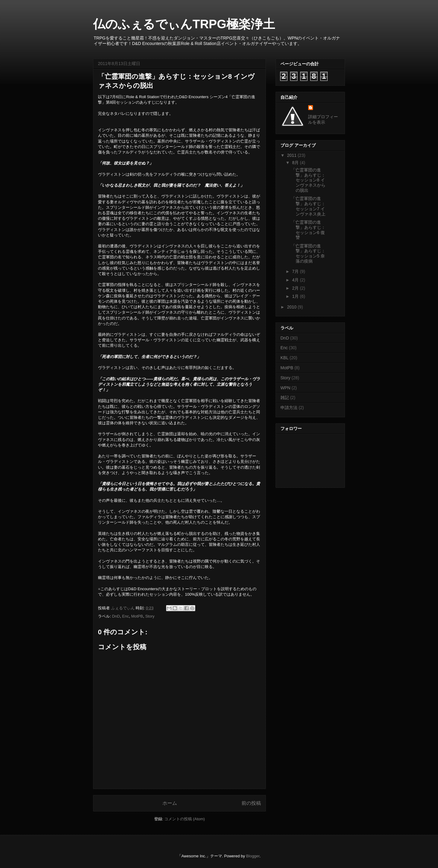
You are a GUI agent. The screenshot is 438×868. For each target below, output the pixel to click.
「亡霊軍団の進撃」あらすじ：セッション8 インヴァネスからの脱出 (308, 180)
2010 (292, 307)
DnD (116, 616)
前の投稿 (251, 803)
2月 (296, 288)
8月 (296, 163)
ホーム (170, 803)
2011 (292, 155)
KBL (284, 358)
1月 (296, 296)
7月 (296, 271)
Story (150, 616)
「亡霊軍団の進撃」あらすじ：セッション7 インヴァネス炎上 (308, 206)
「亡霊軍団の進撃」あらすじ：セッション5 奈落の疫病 (308, 253)
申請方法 (289, 408)
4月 (296, 280)
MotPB (137, 616)
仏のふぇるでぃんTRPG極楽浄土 (184, 24)
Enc (125, 616)
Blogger (253, 856)
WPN (285, 388)
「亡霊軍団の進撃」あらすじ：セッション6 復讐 (308, 230)
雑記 (285, 398)
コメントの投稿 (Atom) (185, 819)
